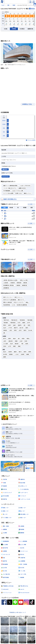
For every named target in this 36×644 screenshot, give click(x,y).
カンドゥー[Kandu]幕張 (8, 193)
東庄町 (26, 341)
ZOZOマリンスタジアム (19, 302)
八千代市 (10, 328)
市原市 (29, 325)
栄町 (4, 333)
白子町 (10, 346)
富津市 (30, 352)
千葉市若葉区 (30, 320)
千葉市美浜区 (13, 323)
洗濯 (4, 136)
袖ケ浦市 (5, 354)
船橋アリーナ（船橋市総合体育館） (11, 186)
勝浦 (5, 216)
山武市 (5, 341)
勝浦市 (15, 352)
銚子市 (5, 339)
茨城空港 (18, 285)
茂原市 (10, 339)
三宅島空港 (12, 283)
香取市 (28, 339)
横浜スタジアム (21, 300)
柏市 (25, 325)
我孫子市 (16, 328)
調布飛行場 (25, 285)
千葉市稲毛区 (22, 320)
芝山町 (11, 344)
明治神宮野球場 (7, 305)
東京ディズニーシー (19, 297)
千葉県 (14, 5)
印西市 (15, 330)
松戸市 (29, 323)
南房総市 (11, 354)
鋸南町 (5, 357)
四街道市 (5, 330)
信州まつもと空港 (24, 280)
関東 (8, 5)
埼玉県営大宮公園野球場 (22, 305)
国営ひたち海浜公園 (7, 302)
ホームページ (5, 177)
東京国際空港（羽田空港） (9, 285)
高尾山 (27, 302)
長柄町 (14, 346)
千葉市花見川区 (14, 320)
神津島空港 (19, 283)
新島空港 (25, 283)
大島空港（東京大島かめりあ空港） (11, 280)
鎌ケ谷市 (22, 328)
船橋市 (24, 323)
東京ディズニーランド (8, 297)
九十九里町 (6, 344)
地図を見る (5, 169)
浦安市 (27, 328)
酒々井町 (30, 330)
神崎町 (16, 341)
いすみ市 (17, 354)
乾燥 (4, 128)
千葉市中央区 (6, 320)
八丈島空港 (6, 283)
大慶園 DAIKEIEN (22, 188)
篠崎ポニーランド (28, 193)
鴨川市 (20, 352)
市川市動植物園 (7, 191)
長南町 (19, 346)
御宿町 (28, 354)
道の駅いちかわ (19, 193)
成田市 (10, 325)
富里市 (25, 330)
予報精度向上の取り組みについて (18, 612)
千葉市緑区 (6, 323)
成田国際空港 (6, 288)
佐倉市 (14, 325)
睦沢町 (27, 344)
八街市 (10, 330)
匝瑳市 (23, 339)
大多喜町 (22, 354)
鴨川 (5, 213)
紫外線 (4, 120)
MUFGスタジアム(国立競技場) (10, 300)
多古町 (21, 341)
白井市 (20, 330)
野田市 (5, 325)
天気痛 (4, 124)
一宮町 (22, 344)
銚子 (5, 219)
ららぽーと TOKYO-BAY (25, 186)
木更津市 (10, 352)
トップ (3, 5)
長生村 (5, 346)
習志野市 (20, 325)
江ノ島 (13, 305)
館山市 (5, 352)
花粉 (4, 132)
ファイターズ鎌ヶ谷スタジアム (10, 188)
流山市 (5, 328)
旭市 (19, 339)
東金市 (14, 339)
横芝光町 (17, 344)
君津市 (25, 352)
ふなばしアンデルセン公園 (17, 191)
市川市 (19, 323)
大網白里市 (11, 341)
